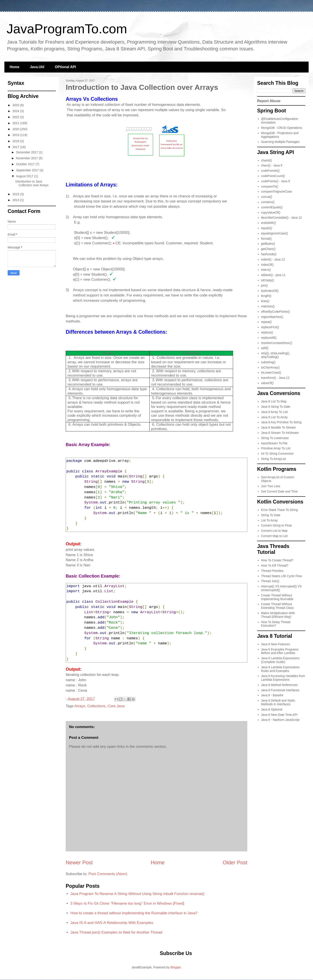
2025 (16, 105)
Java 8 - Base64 (272, 695)
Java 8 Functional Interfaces (280, 690)
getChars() (268, 249)
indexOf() (267, 265)
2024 (16, 111)
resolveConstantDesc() (277, 343)
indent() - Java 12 (273, 259)
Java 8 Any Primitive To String (281, 422)
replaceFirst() (270, 327)
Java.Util (37, 67)
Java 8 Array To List (274, 412)
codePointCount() (273, 176)
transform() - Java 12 (275, 378)
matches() (268, 306)
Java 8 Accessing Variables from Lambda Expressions (283, 678)
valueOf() (267, 383)
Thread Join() (270, 581)
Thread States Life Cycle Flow (282, 576)
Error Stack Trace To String (279, 510)
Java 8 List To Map (274, 401)
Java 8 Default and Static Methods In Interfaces (278, 702)
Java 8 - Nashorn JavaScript (280, 720)
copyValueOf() (271, 213)
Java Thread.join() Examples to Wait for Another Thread (116, 932)
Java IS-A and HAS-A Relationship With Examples (112, 923)
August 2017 (25, 176)
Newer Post (79, 862)
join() (264, 285)
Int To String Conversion (277, 454)
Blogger (176, 967)
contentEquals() (272, 207)
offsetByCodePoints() (276, 312)
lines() (265, 301)
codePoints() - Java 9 (276, 181)
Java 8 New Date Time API (279, 715)
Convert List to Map (274, 531)
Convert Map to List (274, 536)
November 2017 (27, 158)
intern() (266, 270)
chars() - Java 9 (272, 165)
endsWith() (269, 223)
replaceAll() (269, 338)
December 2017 (27, 152)
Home (14, 67)
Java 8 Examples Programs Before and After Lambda (280, 651)
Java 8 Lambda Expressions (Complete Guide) (280, 660)
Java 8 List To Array (274, 417)
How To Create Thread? (277, 560)
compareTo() (270, 186)
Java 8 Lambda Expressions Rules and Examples (280, 669)
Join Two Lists (271, 486)
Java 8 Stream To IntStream (280, 433)
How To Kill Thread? (275, 565)
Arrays (80, 706)
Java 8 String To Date (276, 407)
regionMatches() (272, 317)
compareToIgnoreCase (277, 191)
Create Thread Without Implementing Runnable (277, 597)
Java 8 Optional (272, 709)
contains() (268, 202)
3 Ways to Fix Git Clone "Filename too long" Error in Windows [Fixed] (127, 903)
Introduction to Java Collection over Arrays (32, 183)
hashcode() (269, 254)
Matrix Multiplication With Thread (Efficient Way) (278, 615)
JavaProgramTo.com (67, 29)
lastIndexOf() (270, 291)
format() (266, 239)
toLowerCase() (271, 372)
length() (266, 296)
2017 (16, 147)
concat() (267, 197)
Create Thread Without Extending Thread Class (277, 606)
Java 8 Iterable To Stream (279, 427)
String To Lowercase (275, 438)
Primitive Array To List (276, 448)
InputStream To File (274, 443)
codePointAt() (270, 171)
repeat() (266, 322)
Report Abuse (269, 101)
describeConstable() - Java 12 (282, 218)
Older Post (235, 862)
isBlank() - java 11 (273, 275)
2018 (16, 141)
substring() (268, 362)
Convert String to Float (276, 525)
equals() (267, 228)
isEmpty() (268, 280)
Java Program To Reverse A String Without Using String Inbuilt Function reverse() (137, 894)
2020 (16, 129)
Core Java (116, 706)
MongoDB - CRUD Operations (282, 128)
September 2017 (28, 170)
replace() (267, 332)
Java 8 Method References (279, 685)
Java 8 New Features (276, 644)
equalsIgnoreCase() (275, 233)
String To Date (271, 515)
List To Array (270, 520)
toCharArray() (270, 367)
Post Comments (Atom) (108, 874)
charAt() (267, 160)
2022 (16, 117)
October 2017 (26, 164)
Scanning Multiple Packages (280, 142)
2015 (16, 194)
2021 (16, 123)
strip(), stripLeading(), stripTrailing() (276, 355)
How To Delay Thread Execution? (276, 624)
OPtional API (65, 67)
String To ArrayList (273, 459)
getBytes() (268, 244)
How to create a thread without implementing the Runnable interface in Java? (134, 913)
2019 (16, 135)
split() (265, 348)
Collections (96, 706)
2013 (16, 200)
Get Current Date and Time (279, 491)
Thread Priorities (272, 571)
